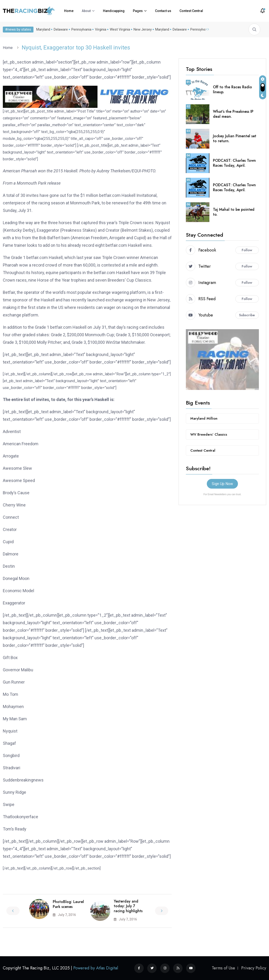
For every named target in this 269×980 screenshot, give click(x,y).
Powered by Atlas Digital (96, 968)
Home (69, 11)
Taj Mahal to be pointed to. (234, 212)
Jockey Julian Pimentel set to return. (235, 138)
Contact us (163, 11)
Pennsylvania (81, 29)
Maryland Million (204, 418)
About (86, 11)
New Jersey (143, 29)
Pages (138, 11)
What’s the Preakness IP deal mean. (233, 114)
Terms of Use (223, 968)
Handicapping (114, 11)
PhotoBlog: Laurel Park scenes (68, 904)
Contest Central (191, 11)
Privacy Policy (254, 968)
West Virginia (120, 29)
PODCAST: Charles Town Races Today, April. (234, 163)
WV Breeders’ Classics (209, 434)
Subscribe (247, 315)
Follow (247, 250)
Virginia (101, 29)
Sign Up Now (222, 484)
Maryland (43, 29)
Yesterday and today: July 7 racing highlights (128, 906)
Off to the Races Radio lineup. (232, 89)
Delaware (61, 29)
